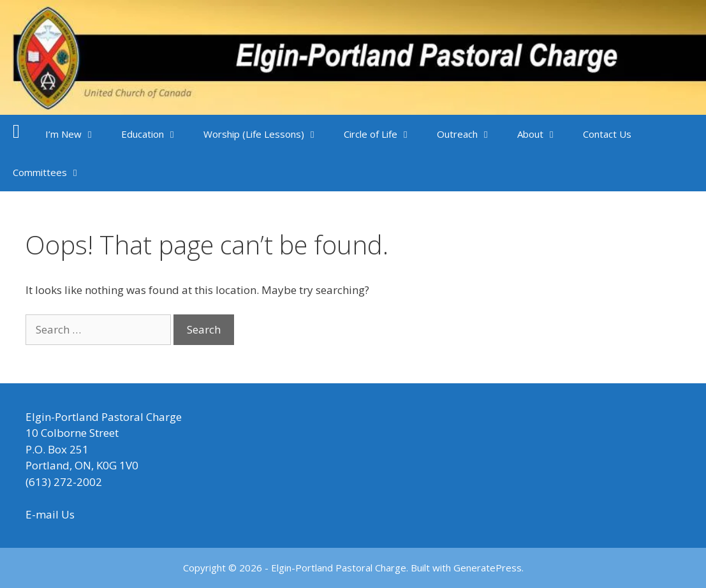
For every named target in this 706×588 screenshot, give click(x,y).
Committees (53, 172)
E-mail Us (50, 514)
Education (156, 134)
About (544, 134)
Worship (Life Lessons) (267, 134)
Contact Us (607, 134)
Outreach (471, 134)
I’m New (77, 134)
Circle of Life (384, 134)
